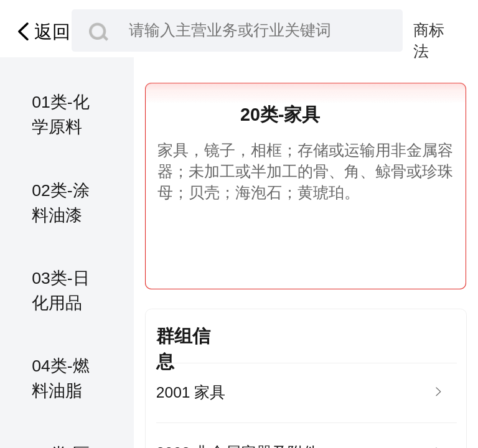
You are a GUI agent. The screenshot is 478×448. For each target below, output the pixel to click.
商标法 (429, 31)
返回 (41, 32)
